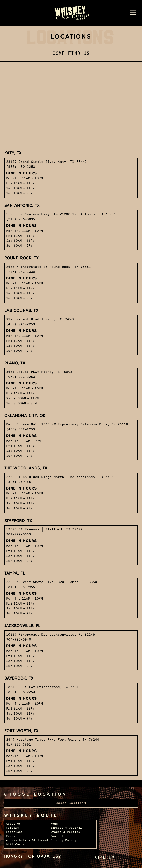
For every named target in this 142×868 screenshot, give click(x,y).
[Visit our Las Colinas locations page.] (71, 331)
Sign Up (104, 858)
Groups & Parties (65, 832)
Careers (12, 828)
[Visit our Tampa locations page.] (71, 594)
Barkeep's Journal (66, 828)
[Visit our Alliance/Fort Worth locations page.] (71, 751)
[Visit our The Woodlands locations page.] (71, 489)
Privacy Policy (63, 840)
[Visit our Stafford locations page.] (71, 541)
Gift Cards (15, 845)
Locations (14, 832)
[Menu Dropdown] (133, 13)
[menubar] (71, 803)
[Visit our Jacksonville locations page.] (71, 646)
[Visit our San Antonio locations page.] (71, 226)
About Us (13, 824)
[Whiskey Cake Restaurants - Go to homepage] (71, 13)
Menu (54, 824)
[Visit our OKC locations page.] (71, 436)
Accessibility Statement (27, 840)
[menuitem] (71, 803)
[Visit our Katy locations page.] (71, 174)
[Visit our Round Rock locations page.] (71, 279)
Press (11, 836)
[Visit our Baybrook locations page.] (71, 699)
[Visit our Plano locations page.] (71, 384)
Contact (57, 836)
